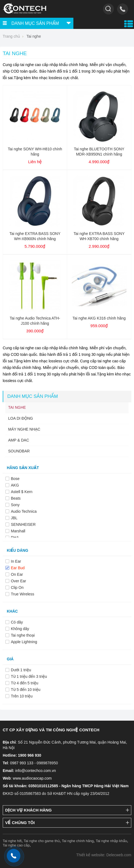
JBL (14, 518)
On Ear (17, 574)
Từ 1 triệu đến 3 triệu (29, 676)
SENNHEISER (23, 524)
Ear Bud (18, 568)
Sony (15, 505)
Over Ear (18, 581)
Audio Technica (24, 511)
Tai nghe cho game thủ (42, 841)
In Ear (16, 561)
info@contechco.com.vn (36, 771)
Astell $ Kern (22, 492)
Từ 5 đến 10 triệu (26, 690)
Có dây (17, 622)
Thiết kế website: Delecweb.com (104, 855)
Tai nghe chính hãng (78, 841)
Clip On (17, 587)
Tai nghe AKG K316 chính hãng (99, 318)
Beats (16, 498)
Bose (15, 479)
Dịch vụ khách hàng (28, 810)
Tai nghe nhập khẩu (111, 841)
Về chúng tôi (20, 823)
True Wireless (23, 594)
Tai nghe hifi (12, 841)
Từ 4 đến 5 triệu (25, 683)
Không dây (20, 629)
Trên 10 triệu (22, 696)
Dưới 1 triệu (21, 670)
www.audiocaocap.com (32, 778)
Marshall (18, 531)
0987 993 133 (22, 763)
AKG (15, 485)
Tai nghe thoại (23, 635)
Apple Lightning (24, 642)
